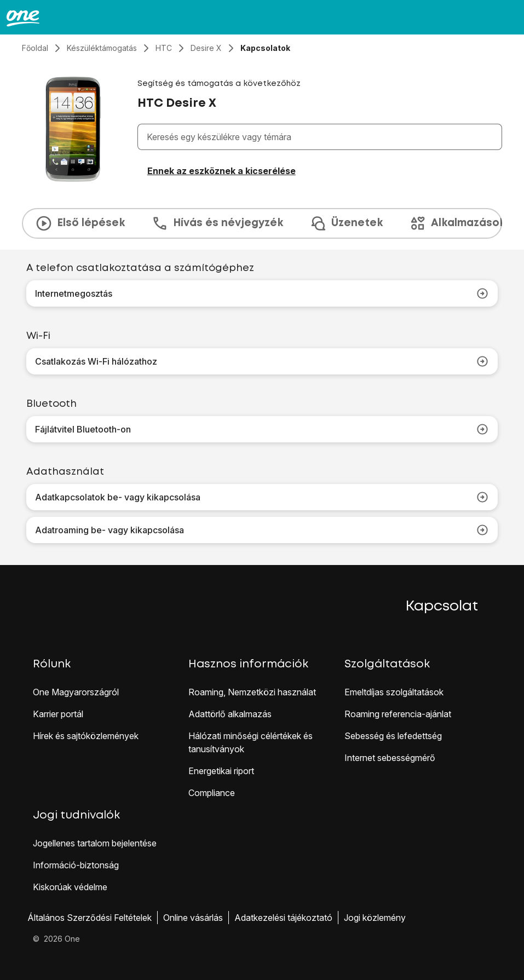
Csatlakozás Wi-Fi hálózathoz (262, 361)
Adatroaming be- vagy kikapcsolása (262, 530)
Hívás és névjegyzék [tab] (217, 223)
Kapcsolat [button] (442, 607)
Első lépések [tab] (80, 223)
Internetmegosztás (262, 293)
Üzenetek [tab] (346, 223)
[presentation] (262, 223)
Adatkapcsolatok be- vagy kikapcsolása (262, 497)
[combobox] (322, 137)
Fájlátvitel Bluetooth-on (262, 429)
